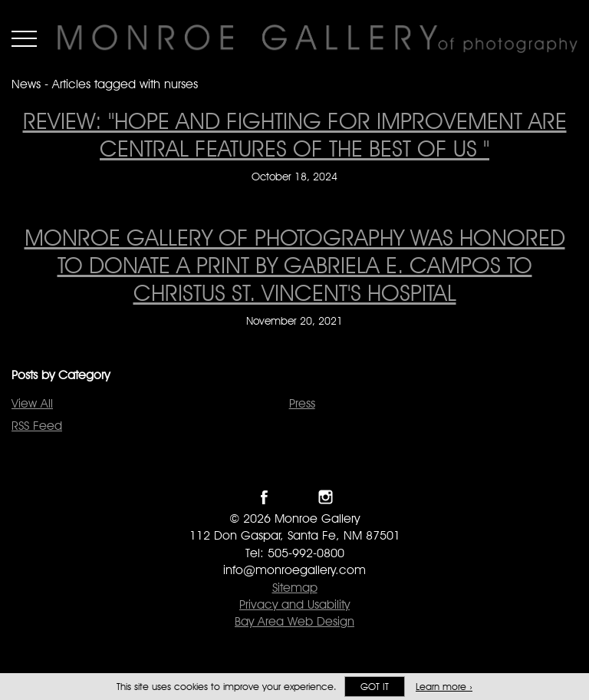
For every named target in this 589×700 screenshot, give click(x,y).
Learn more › (444, 687)
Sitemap (295, 588)
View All (32, 403)
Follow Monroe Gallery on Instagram (326, 497)
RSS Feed (37, 426)
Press (302, 403)
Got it (375, 687)
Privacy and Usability (294, 604)
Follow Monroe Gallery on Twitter (295, 497)
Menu (24, 38)
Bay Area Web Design (294, 621)
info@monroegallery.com (294, 570)
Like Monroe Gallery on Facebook (264, 497)
